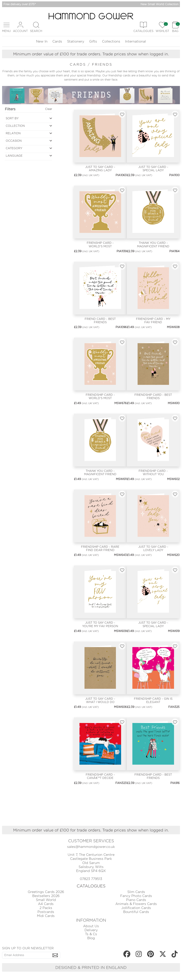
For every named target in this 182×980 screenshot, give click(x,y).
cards (79, 64)
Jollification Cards (136, 908)
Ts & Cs (91, 934)
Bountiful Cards (136, 912)
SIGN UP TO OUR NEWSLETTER (28, 948)
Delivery (91, 930)
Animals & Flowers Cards (136, 904)
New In (42, 41)
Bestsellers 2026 (46, 896)
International (136, 41)
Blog (91, 938)
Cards (57, 41)
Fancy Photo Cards (136, 896)
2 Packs (46, 908)
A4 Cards (46, 904)
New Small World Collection (160, 4)
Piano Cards (136, 900)
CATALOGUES (91, 886)
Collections (111, 41)
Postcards (46, 912)
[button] (6, 27)
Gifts (93, 41)
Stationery (76, 41)
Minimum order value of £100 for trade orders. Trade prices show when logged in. (91, 54)
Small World (46, 900)
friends (102, 64)
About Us (91, 926)
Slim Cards (136, 892)
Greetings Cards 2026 (46, 892)
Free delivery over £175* (20, 4)
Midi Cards (46, 916)
